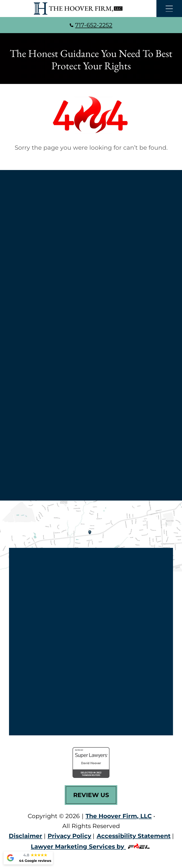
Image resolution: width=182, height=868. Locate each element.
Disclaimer (25, 836)
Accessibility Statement (134, 836)
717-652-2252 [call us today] (91, 25)
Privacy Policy (69, 836)
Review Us (91, 795)
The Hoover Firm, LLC (119, 816)
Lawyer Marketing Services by (91, 846)
